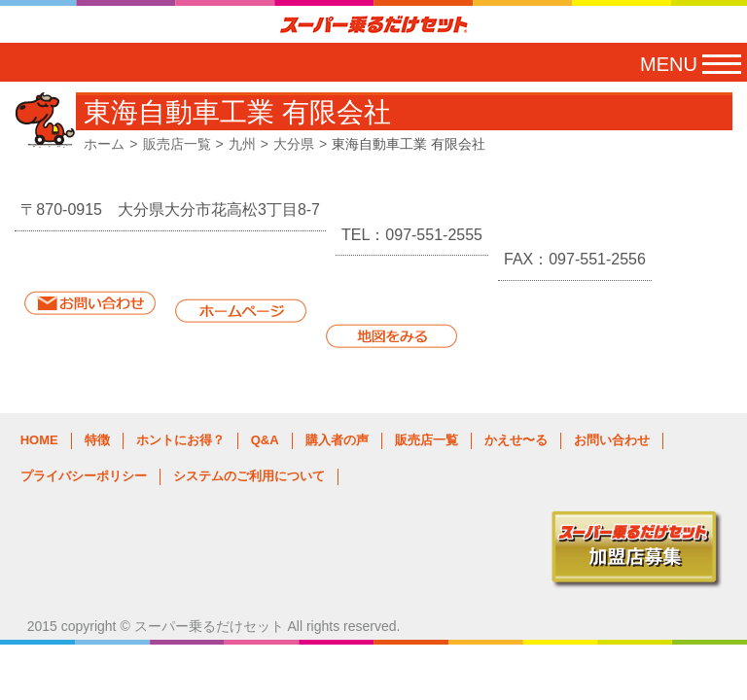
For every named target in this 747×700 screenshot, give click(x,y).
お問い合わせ (612, 440)
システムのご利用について (249, 476)
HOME (39, 440)
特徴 (97, 440)
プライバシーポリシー (84, 476)
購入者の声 (337, 440)
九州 (242, 144)
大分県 (294, 144)
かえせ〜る (516, 440)
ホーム (104, 144)
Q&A (265, 440)
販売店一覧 (177, 144)
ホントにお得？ (180, 440)
